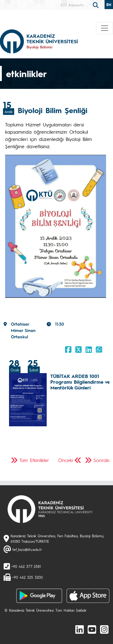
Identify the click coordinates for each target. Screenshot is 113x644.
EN (109, 5)
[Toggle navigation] (105, 28)
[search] (96, 5)
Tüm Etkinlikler (34, 460)
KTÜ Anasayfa (72, 5)
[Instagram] (104, 629)
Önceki (66, 460)
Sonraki (101, 460)
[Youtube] (92, 629)
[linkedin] (80, 629)
